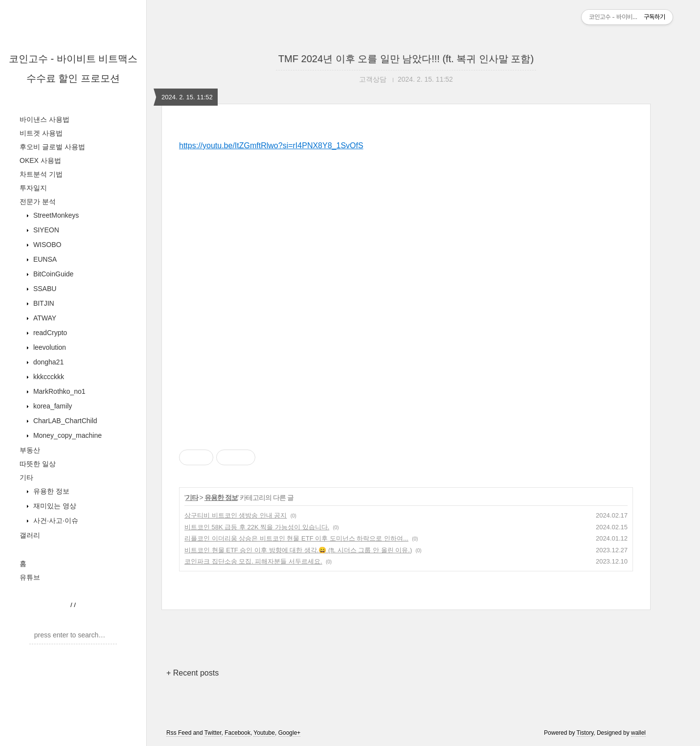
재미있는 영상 (54, 506)
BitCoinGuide (52, 274)
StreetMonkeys (55, 215)
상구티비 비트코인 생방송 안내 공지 (236, 515)
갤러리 (30, 535)
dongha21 (47, 362)
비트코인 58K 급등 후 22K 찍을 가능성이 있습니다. (257, 527)
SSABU (44, 289)
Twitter (213, 733)
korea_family (52, 406)
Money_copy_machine (67, 435)
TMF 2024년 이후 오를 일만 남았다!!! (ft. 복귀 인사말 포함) (406, 59)
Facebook (237, 733)
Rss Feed (179, 733)
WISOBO (46, 245)
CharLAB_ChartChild (64, 421)
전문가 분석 (38, 202)
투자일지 (33, 188)
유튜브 (30, 577)
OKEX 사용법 (40, 160)
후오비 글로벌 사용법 (52, 147)
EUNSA (44, 259)
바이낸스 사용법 (45, 119)
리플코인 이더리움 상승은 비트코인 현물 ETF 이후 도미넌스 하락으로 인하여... (296, 538)
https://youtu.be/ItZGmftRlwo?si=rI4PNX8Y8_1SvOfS (271, 146)
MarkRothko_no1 (58, 391)
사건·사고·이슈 (55, 520)
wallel (638, 733)
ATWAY (44, 318)
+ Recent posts (192, 673)
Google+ (290, 733)
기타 (26, 477)
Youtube (264, 733)
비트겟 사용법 (41, 133)
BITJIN (43, 303)
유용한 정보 (50, 491)
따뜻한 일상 (38, 464)
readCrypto (49, 333)
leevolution (49, 347)
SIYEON (45, 230)
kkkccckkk (48, 377)
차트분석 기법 (41, 174)
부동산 (30, 450)
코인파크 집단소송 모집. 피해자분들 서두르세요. (253, 561)
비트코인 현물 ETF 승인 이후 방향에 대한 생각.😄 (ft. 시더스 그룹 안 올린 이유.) (298, 550)
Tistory (585, 733)
